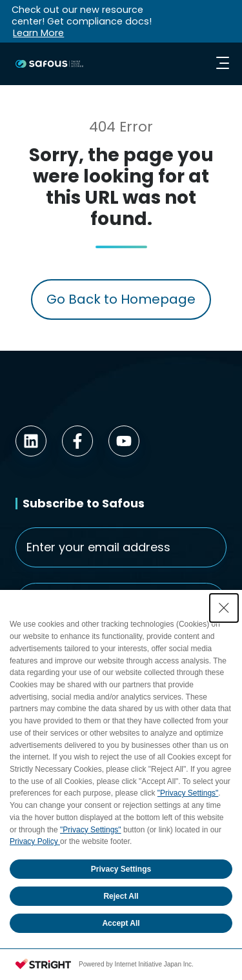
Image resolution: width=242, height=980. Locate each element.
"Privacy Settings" (188, 793)
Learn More (38, 33)
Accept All (121, 923)
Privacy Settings (121, 869)
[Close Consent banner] (224, 608)
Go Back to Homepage (121, 299)
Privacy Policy (35, 841)
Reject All (121, 896)
